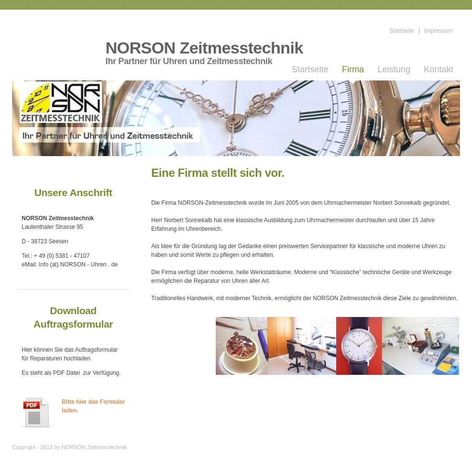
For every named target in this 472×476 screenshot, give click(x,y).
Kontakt (439, 69)
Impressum (439, 31)
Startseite (402, 31)
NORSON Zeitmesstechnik (204, 48)
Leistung (394, 69)
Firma (353, 69)
